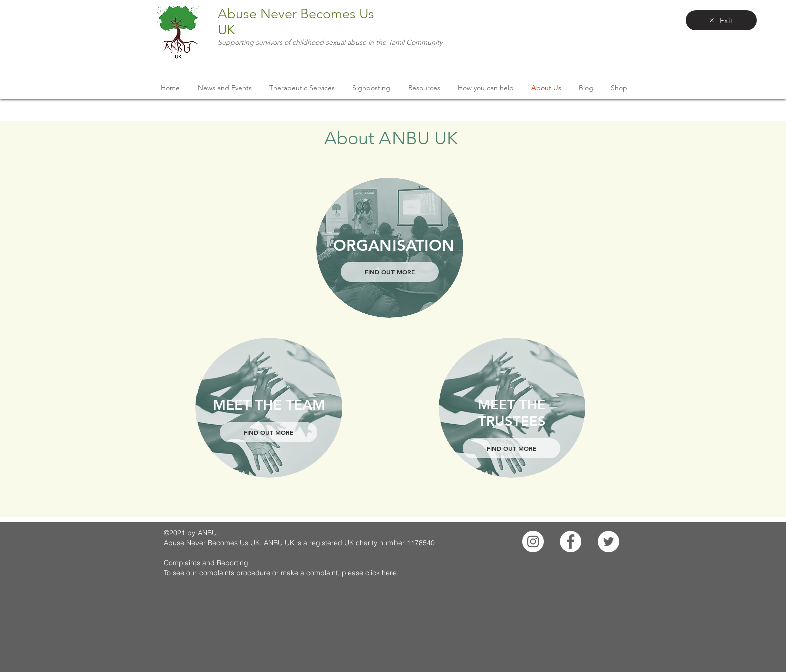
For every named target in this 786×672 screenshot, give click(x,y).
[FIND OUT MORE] (390, 272)
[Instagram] (533, 541)
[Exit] (721, 20)
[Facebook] (571, 541)
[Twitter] (608, 541)
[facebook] (624, 10)
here (389, 573)
